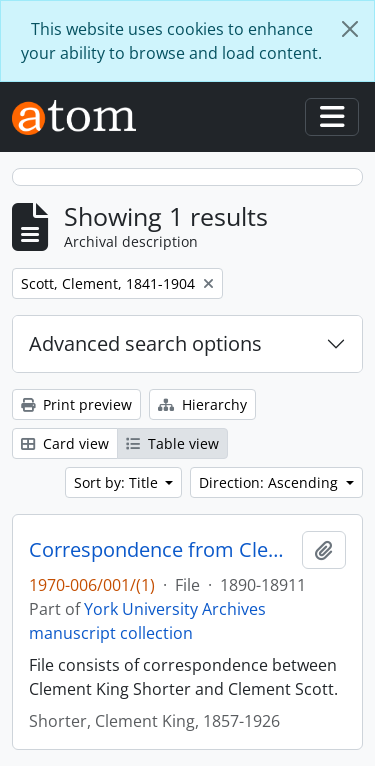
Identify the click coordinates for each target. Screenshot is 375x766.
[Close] (350, 29)
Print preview (76, 404)
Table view (172, 443)
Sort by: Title (118, 482)
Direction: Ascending (270, 482)
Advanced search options (145, 343)
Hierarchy (202, 404)
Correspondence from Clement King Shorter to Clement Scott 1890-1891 (161, 550)
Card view (65, 443)
